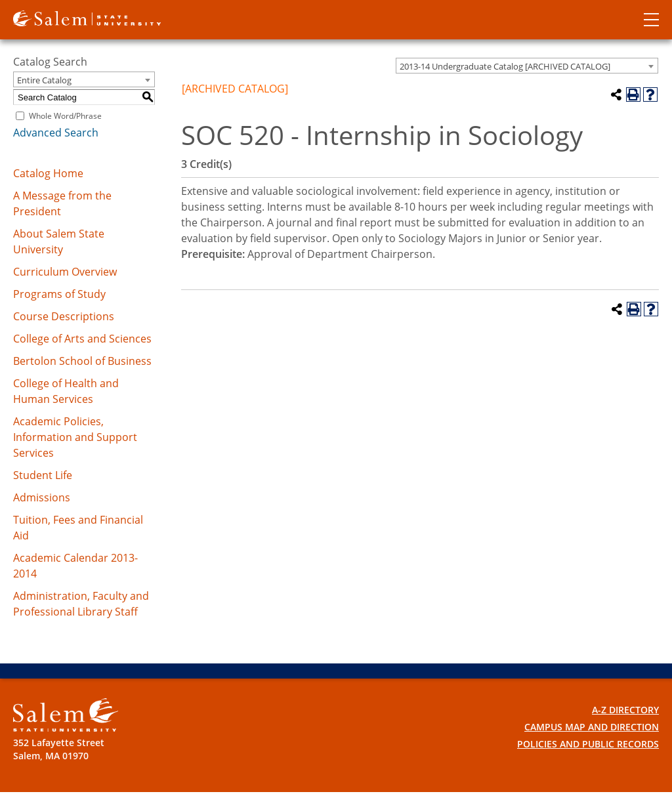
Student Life (43, 475)
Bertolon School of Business (82, 361)
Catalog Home (48, 173)
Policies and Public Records (588, 744)
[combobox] (527, 66)
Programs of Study (59, 294)
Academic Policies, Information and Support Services (75, 437)
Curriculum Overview (65, 272)
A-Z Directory (625, 710)
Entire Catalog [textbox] (44, 80)
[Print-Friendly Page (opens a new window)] (633, 94)
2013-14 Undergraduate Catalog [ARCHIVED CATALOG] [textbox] (505, 66)
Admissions (42, 497)
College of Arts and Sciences (82, 339)
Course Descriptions (64, 316)
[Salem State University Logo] (66, 715)
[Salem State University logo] (87, 17)
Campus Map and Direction (592, 727)
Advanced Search (56, 133)
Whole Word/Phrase (65, 116)
